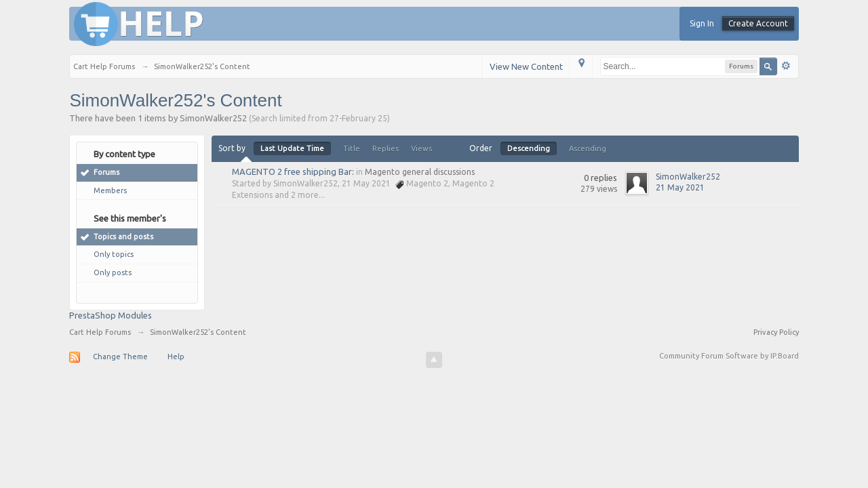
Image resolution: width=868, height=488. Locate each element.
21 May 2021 (680, 187)
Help (176, 357)
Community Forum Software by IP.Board (729, 356)
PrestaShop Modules (111, 315)
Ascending (588, 148)
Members (110, 190)
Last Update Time (292, 148)
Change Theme (120, 357)
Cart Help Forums (100, 332)
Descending (529, 148)
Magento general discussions (420, 172)
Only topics (114, 254)
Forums (106, 172)
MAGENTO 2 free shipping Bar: (293, 171)
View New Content (526, 66)
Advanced (786, 66)
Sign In (702, 23)
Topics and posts (123, 237)
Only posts (113, 272)
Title (352, 148)
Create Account (758, 23)
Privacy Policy (776, 332)
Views (421, 148)
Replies (386, 148)
